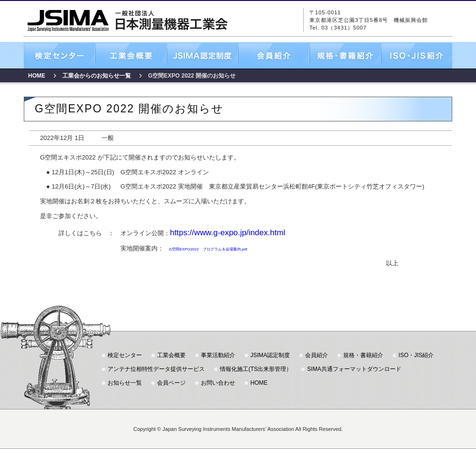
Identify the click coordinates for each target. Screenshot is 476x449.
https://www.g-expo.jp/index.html (228, 233)
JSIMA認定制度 (202, 56)
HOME (37, 76)
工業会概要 (131, 56)
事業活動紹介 (218, 355)
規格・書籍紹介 (345, 56)
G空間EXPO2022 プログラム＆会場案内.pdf (208, 249)
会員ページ (171, 383)
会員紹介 (274, 56)
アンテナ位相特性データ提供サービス (156, 369)
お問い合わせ (218, 383)
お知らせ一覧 (125, 383)
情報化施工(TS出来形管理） (256, 369)
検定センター (59, 56)
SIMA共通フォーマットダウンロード (354, 369)
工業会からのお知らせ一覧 (97, 76)
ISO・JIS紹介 (416, 56)
